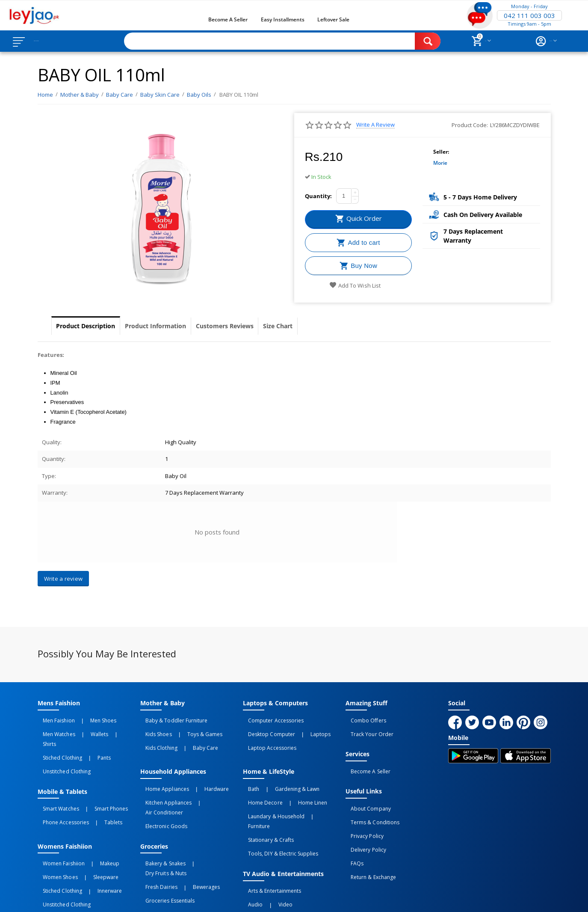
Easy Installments (283, 19)
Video (269, 854)
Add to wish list (355, 285)
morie (440, 163)
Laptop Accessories (267, 737)
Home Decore (260, 784)
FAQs (352, 832)
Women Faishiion (58, 826)
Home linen (296, 784)
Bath (248, 774)
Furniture (314, 793)
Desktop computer (266, 728)
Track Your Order (367, 728)
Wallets (83, 728)
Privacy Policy (362, 813)
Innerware (93, 845)
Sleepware (89, 835)
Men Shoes (87, 719)
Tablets (97, 789)
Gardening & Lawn (281, 774)
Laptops (304, 728)
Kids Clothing (156, 737)
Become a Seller (228, 19)
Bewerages (190, 835)
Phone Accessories (61, 789)
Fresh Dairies (156, 835)
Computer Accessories (270, 719)
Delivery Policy (363, 822)
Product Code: (470, 125)
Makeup (93, 826)
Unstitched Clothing (61, 747)
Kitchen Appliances (163, 784)
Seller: (441, 152)
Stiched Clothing (57, 737)
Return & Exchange (368, 841)
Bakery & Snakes (160, 826)
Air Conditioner (209, 784)
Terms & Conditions (370, 803)
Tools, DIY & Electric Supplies (278, 812)
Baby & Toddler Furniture (171, 719)
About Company (365, 794)
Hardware (200, 774)
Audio (250, 854)
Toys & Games (188, 728)
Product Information (181, 326)
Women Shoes (55, 835)
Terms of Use (202, 898)
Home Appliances (162, 774)
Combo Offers (363, 719)
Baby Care (189, 737)
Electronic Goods (161, 793)
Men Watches (54, 728)
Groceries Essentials (165, 845)
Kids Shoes (153, 728)
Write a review (375, 125)
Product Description (94, 326)
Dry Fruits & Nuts (205, 826)
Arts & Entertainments (269, 845)
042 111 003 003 (529, 15)
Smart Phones (95, 780)
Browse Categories (59, 41)
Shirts (103, 728)
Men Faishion (53, 719)
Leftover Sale (333, 19)
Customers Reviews (267, 326)
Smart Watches (56, 780)
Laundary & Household (271, 793)
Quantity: (318, 196)
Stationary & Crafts (266, 802)
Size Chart (335, 326)
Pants (87, 737)
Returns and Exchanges (261, 898)
